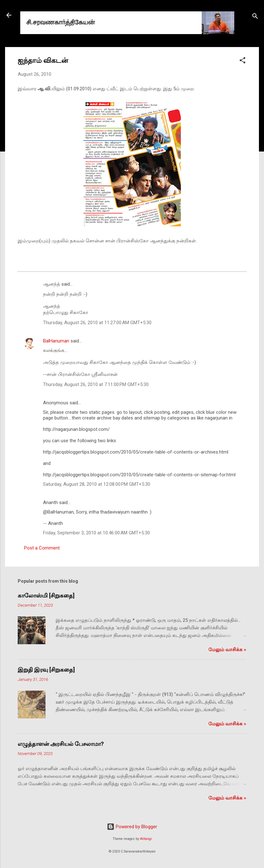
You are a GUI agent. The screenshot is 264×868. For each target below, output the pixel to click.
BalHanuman (56, 341)
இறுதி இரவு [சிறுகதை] (46, 670)
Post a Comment (42, 548)
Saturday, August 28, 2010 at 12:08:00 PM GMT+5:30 (97, 484)
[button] (243, 61)
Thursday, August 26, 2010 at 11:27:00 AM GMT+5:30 (97, 323)
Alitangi (146, 839)
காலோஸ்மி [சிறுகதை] (46, 595)
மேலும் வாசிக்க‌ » (227, 650)
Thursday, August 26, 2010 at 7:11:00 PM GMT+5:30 (96, 384)
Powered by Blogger (132, 827)
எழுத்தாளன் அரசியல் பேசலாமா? (61, 744)
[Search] (255, 17)
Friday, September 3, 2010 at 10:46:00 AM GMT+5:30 (96, 533)
